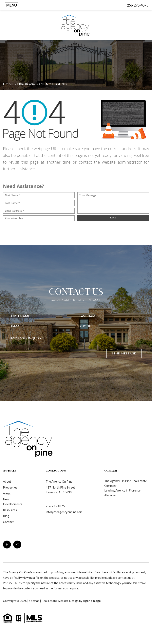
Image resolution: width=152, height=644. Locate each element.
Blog (6, 516)
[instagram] (17, 545)
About (7, 481)
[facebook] (7, 545)
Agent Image (92, 601)
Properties (10, 487)
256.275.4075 (138, 5)
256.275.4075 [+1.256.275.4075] (55, 506)
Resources (10, 510)
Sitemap (34, 601)
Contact (8, 522)
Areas (7, 493)
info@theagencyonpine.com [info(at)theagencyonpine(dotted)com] (64, 512)
